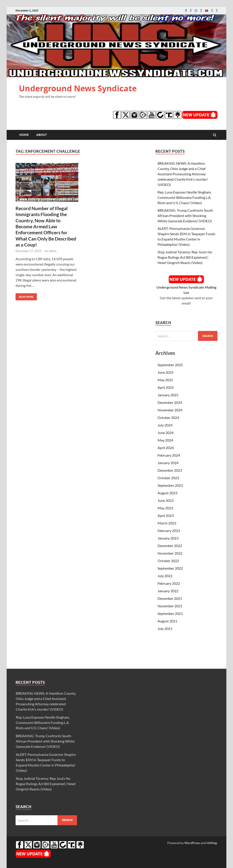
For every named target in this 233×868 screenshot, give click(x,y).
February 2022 (169, 583)
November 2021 (170, 606)
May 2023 (165, 508)
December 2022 (170, 546)
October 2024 (168, 417)
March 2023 (167, 523)
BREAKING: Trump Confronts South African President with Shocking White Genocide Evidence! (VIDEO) (185, 216)
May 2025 (165, 380)
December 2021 (170, 598)
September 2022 (170, 568)
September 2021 (170, 613)
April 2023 (166, 515)
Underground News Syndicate (78, 88)
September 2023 (170, 485)
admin (52, 251)
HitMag (212, 843)
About (42, 135)
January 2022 (168, 591)
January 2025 (168, 395)
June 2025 (166, 372)
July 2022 (165, 576)
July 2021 (165, 629)
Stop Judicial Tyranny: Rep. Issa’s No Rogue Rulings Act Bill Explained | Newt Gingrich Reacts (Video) (185, 257)
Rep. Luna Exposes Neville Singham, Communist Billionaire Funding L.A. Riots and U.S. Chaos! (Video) (185, 197)
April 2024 (166, 448)
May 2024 (165, 440)
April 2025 (166, 387)
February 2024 (169, 455)
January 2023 (168, 538)
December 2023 (170, 470)
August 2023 (167, 493)
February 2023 (169, 531)
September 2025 (170, 365)
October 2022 (168, 561)
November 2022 (170, 553)
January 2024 (168, 463)
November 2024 (170, 410)
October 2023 (168, 478)
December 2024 (170, 402)
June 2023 (166, 500)
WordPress (192, 843)
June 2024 (166, 433)
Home (24, 135)
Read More (25, 296)
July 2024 (165, 425)
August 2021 (167, 621)
